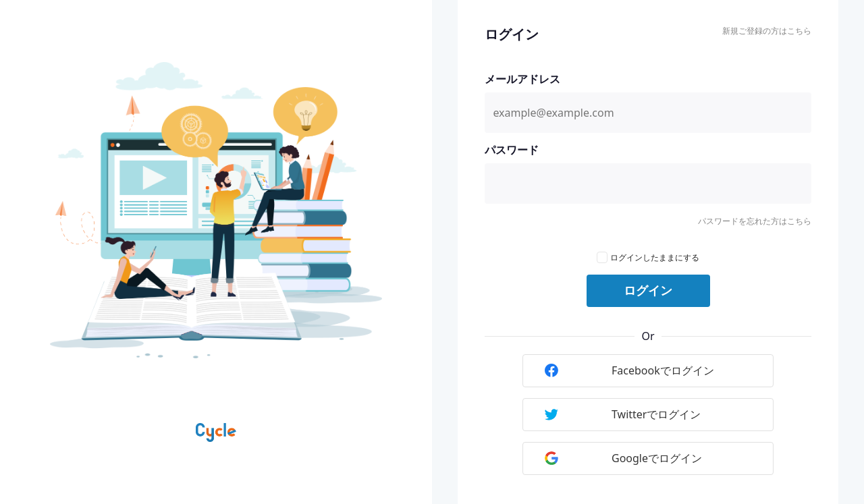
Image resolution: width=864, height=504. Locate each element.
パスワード (512, 150)
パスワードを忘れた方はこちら (755, 221)
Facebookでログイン (629, 370)
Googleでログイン (623, 458)
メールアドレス (522, 79)
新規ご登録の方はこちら (767, 31)
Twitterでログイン (623, 414)
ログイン (648, 291)
